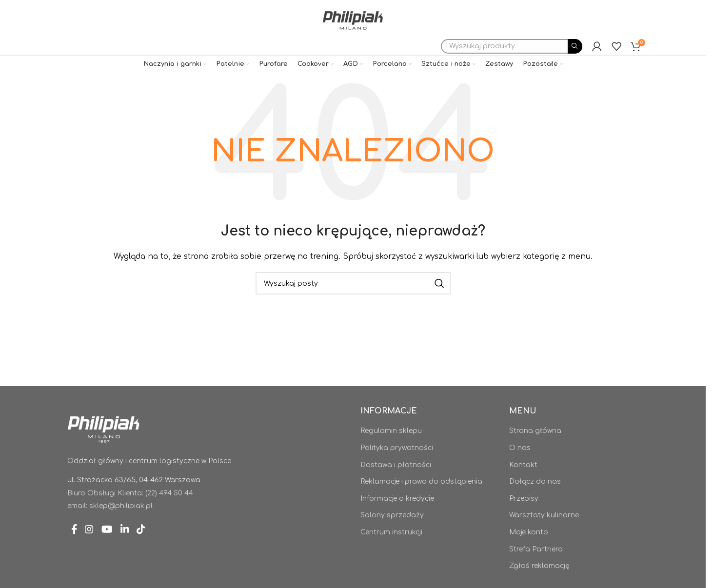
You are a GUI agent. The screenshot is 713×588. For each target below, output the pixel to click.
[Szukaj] (512, 63)
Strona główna (535, 449)
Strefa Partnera (536, 567)
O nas (520, 466)
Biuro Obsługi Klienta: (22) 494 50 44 (130, 511)
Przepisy (524, 517)
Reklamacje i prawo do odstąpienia (421, 500)
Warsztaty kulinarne (544, 533)
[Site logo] (353, 27)
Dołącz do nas (535, 500)
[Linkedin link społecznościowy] (137, 550)
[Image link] (104, 446)
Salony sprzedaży (392, 533)
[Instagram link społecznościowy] (94, 550)
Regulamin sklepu (391, 449)
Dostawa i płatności (396, 483)
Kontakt (523, 483)
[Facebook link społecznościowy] (76, 550)
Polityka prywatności (397, 466)
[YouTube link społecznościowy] (116, 550)
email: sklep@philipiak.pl (110, 524)
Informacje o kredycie (397, 517)
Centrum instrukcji (391, 550)
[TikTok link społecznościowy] (157, 550)
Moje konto (529, 550)
